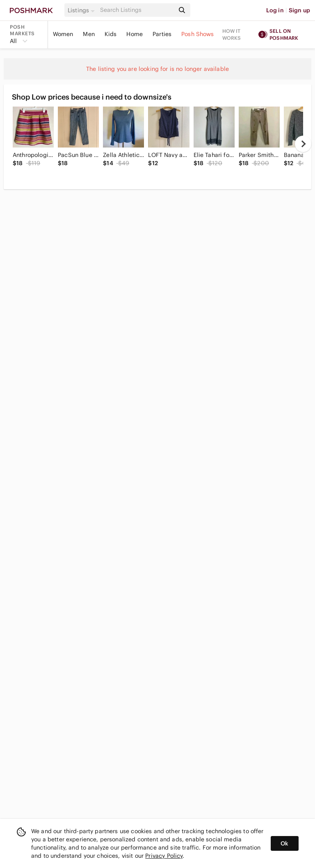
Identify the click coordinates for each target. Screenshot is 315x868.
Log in (275, 10)
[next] (303, 144)
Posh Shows (198, 34)
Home (135, 34)
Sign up (299, 10)
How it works (232, 34)
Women (63, 34)
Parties (162, 34)
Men (89, 34)
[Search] (137, 10)
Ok (284, 843)
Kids (111, 34)
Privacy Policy (164, 856)
